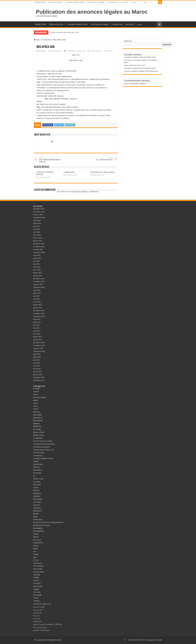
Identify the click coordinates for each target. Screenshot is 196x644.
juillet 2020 (37, 357)
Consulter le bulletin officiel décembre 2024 (64, 32)
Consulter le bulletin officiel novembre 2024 (140, 68)
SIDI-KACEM (38, 569)
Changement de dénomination (44, 444)
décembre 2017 (39, 380)
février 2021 (37, 337)
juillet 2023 (37, 258)
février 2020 (37, 372)
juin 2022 (36, 296)
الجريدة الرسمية (39, 607)
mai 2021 (36, 328)
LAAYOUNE (37, 502)
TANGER (36, 578)
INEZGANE (37, 485)
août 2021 (37, 319)
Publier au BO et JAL (55, 2)
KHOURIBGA (38, 499)
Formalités (37, 482)
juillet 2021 (37, 322)
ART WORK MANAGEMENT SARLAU (52, 160)
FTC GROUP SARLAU (100, 159)
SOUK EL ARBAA (39, 572)
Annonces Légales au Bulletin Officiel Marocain (141, 71)
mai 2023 (36, 264)
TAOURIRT (37, 584)
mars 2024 (37, 235)
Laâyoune (37, 505)
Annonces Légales (40, 397)
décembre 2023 (39, 244)
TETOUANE (37, 595)
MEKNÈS (36, 514)
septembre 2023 (39, 252)
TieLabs (159, 640)
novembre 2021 (39, 313)
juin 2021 (36, 325)
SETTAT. (36, 560)
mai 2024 (36, 229)
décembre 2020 (39, 343)
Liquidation (37, 508)
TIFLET (36, 598)
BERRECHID (37, 426)
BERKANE (36, 424)
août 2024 (37, 220)
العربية (134, 2)
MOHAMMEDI (38, 528)
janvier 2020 (37, 375)
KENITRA (36, 490)
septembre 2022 (39, 287)
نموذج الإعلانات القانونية (41, 630)
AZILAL (36, 403)
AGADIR (36, 392)
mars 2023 (37, 270)
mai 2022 (36, 299)
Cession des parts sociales (43, 441)
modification (38, 520)
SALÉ (35, 557)
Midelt (35, 517)
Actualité (36, 389)
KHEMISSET (37, 493)
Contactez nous (113, 2)
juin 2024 (36, 226)
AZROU (36, 409)
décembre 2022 (39, 279)
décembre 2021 (39, 311)
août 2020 (37, 354)
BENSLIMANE (38, 421)
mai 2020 (36, 363)
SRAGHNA (37, 575)
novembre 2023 (39, 247)
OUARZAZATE (38, 543)
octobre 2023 (38, 249)
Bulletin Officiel (40, 2)
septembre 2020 (39, 351)
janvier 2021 (37, 340)
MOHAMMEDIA (39, 531)
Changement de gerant (41, 447)
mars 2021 (37, 334)
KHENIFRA (37, 496)
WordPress (141, 640)
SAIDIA (36, 554)
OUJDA (36, 546)
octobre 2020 (38, 348)
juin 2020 (36, 360)
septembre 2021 (39, 316)
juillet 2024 (37, 223)
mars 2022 (37, 302)
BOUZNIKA (37, 429)
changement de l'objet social (43, 450)
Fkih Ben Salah (38, 479)
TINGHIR (36, 601)
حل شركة (36, 615)
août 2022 (37, 290)
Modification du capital (41, 525)
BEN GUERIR (37, 415)
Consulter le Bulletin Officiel (75, 2)
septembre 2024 (39, 218)
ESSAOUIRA (37, 473)
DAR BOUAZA (38, 464)
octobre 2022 (38, 284)
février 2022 (37, 305)
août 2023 (37, 255)
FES (34, 476)
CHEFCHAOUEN (39, 453)
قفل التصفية (37, 621)
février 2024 (37, 238)
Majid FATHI (42, 51)
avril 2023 (37, 267)
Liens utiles (124, 2)
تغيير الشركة (37, 613)
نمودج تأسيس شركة (40, 627)
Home (37, 40)
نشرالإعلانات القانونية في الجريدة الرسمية (48, 624)
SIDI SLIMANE (39, 566)
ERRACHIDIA (38, 470)
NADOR (36, 534)
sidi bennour (38, 563)
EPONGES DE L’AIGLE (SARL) (103, 172)
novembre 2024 (39, 212)
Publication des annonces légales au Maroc (92, 12)
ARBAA (36, 400)
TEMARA (37, 589)
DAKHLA (36, 461)
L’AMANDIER (69, 172)
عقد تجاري (37, 618)
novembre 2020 (39, 345)
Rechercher (128, 41)
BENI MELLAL (38, 418)
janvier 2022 (37, 308)
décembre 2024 (39, 209)
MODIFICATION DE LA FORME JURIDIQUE (48, 522)
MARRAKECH (38, 511)
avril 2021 (37, 331)
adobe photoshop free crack (134, 65)
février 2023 (37, 273)
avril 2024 (37, 232)
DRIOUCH (37, 467)
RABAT (35, 549)
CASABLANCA (47, 40)
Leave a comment (96, 51)
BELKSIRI (36, 412)
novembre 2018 (39, 377)
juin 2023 (36, 261)
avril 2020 (37, 366)
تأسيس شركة (38, 610)
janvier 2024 (37, 241)
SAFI (35, 552)
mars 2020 (37, 369)
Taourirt (36, 581)
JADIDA (36, 488)
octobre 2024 (38, 215)
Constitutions (81, 51)
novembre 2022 (39, 281)
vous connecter (71, 192)
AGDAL (36, 395)
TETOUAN (37, 592)
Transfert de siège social (42, 604)
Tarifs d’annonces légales (96, 2)
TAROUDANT (38, 586)
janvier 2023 (37, 276)
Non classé (37, 540)
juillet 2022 (37, 293)
